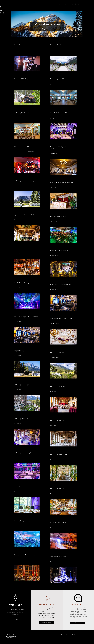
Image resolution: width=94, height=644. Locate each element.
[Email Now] (15, 620)
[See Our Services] (47, 623)
